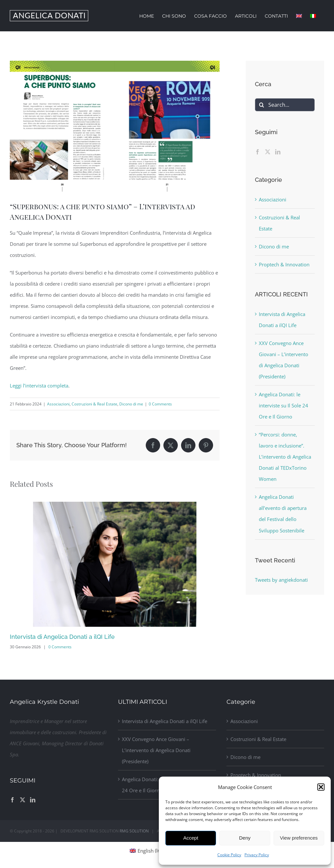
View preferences (299, 838)
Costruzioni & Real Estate (94, 404)
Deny (245, 838)
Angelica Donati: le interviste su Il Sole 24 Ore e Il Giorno (284, 405)
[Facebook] (258, 152)
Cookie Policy (229, 855)
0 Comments (160, 404)
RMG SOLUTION (134, 831)
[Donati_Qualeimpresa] (115, 126)
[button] (321, 787)
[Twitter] (268, 152)
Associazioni (58, 404)
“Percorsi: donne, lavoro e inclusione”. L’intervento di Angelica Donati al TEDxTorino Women (285, 457)
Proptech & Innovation (284, 264)
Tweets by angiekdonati (281, 580)
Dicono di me (131, 404)
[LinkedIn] (278, 152)
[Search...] (285, 105)
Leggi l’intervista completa (39, 386)
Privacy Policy (257, 855)
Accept (191, 838)
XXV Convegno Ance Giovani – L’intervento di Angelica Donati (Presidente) (156, 750)
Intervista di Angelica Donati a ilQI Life (62, 637)
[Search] (261, 105)
